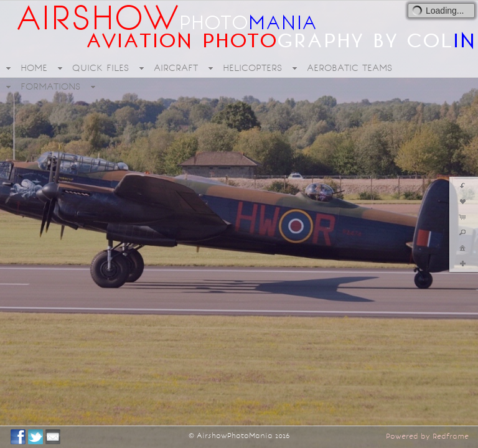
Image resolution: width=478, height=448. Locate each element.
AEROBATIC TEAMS (349, 68)
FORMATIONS (50, 86)
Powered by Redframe (427, 436)
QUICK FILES (101, 68)
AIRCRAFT (176, 68)
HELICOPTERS (252, 68)
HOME (34, 68)
